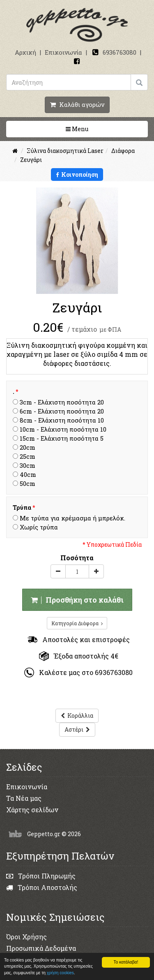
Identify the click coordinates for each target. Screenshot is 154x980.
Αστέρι (77, 729)
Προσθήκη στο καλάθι (77, 600)
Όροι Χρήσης (26, 937)
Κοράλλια (77, 715)
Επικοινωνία (63, 52)
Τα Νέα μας (24, 798)
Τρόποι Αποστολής (42, 887)
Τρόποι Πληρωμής (41, 876)
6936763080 (120, 52)
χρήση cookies (60, 973)
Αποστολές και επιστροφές (79, 639)
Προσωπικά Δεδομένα (41, 948)
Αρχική (25, 52)
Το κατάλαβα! (126, 962)
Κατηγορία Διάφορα (77, 623)
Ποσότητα (77, 558)
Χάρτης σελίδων (32, 810)
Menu (103, 129)
